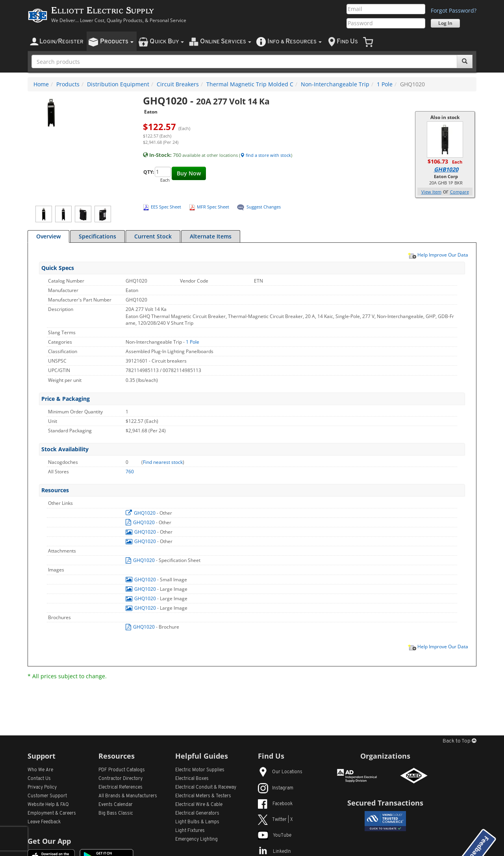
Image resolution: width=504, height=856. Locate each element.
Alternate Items (211, 236)
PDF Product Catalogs (122, 770)
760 (130, 472)
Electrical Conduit (206, 787)
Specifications (97, 236)
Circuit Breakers (178, 84)
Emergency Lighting (196, 839)
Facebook (275, 804)
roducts (117, 42)
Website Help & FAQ (48, 805)
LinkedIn (274, 852)
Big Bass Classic (116, 813)
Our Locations (280, 772)
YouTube (275, 836)
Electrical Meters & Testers (203, 796)
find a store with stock (266, 155)
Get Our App (49, 841)
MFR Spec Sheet (213, 207)
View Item (431, 192)
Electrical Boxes (192, 779)
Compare (460, 192)
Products (68, 84)
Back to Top (460, 741)
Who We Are (40, 770)
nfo (295, 42)
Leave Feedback (44, 822)
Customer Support (47, 796)
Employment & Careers (52, 813)
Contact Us (39, 779)
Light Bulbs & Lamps (197, 822)
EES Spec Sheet (166, 207)
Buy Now (189, 173)
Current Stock (153, 236)
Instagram (276, 788)
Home (41, 84)
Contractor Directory (120, 779)
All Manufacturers (128, 796)
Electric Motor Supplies (200, 770)
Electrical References (120, 787)
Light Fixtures (190, 831)
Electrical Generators (197, 813)
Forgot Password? (454, 10)
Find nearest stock (163, 462)
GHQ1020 (141, 513)
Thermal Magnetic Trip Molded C (250, 84)
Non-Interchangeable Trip (335, 84)
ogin (61, 42)
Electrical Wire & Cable (199, 805)
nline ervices (226, 42)
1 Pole (385, 84)
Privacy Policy (42, 787)
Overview (48, 236)
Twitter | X (275, 820)
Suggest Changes (264, 207)
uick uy (167, 42)
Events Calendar (116, 805)
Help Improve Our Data (438, 255)
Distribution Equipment (118, 84)
